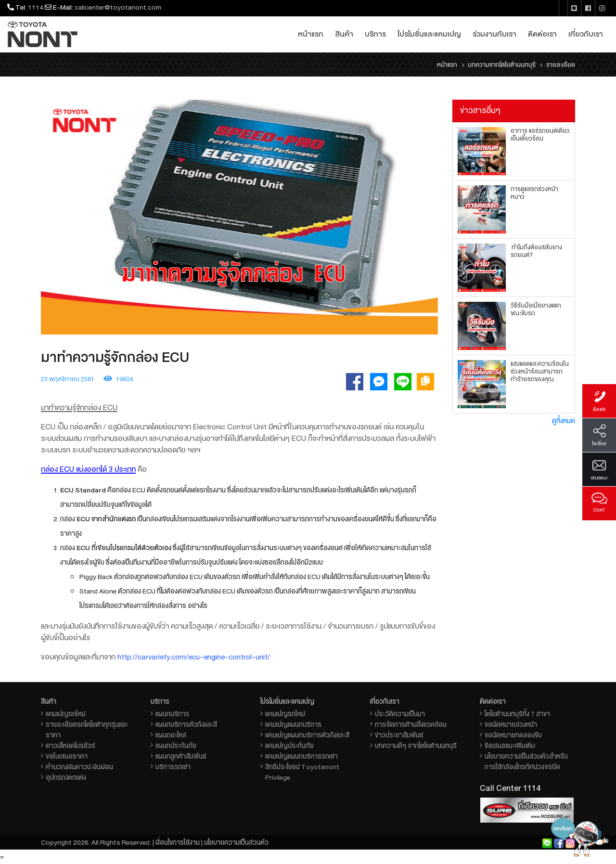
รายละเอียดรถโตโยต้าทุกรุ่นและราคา (87, 730)
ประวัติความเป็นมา (400, 714)
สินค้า (344, 34)
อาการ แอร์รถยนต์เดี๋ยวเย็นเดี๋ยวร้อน (540, 135)
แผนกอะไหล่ (171, 735)
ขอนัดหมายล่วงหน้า (511, 724)
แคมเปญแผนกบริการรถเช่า (302, 756)
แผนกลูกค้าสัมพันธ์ (181, 756)
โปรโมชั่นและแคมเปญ (429, 34)
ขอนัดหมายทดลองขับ (513, 735)
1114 (36, 7)
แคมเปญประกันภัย (289, 746)
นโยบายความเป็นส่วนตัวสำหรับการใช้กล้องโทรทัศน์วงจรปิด (526, 761)
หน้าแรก (311, 34)
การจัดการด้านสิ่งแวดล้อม (411, 724)
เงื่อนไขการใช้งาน (178, 842)
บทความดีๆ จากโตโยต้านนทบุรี (416, 746)
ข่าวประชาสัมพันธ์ (399, 735)
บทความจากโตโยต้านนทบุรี (502, 65)
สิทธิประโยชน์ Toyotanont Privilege (302, 772)
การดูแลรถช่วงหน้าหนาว (534, 193)
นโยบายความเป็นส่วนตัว (236, 842)
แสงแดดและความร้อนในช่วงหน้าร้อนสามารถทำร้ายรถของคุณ (540, 372)
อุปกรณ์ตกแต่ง (66, 777)
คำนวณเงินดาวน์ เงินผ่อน (79, 767)
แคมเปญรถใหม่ (66, 714)
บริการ (375, 34)
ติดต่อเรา (542, 34)
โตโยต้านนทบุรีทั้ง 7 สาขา (517, 714)
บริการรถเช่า (173, 767)
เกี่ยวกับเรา (586, 34)
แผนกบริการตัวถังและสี (186, 724)
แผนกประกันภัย (176, 746)
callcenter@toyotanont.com (118, 7)
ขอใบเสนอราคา (67, 756)
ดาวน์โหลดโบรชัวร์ (71, 746)
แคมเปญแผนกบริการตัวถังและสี (307, 735)
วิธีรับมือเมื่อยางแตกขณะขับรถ (536, 309)
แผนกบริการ (172, 714)
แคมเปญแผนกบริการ (293, 724)
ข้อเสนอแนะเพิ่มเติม (510, 746)
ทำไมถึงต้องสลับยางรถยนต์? (536, 251)
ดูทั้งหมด (564, 421)
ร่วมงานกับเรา (494, 34)
